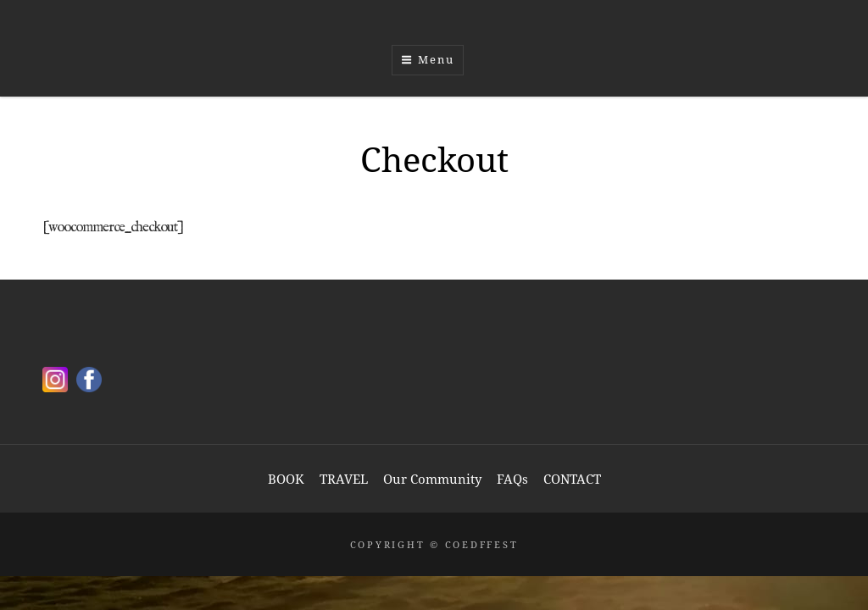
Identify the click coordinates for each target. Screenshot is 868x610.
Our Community (432, 479)
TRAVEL (344, 479)
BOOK (286, 479)
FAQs (512, 479)
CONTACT (572, 479)
